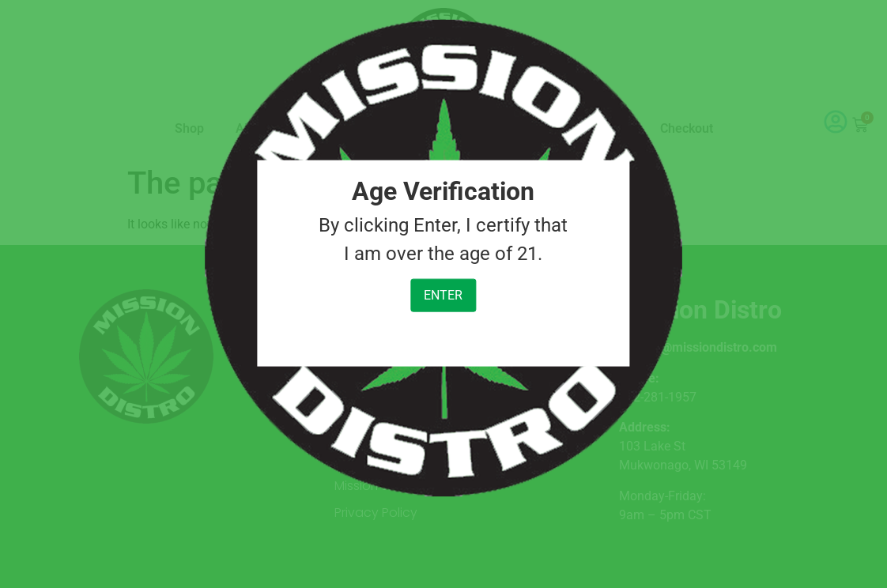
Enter (443, 295)
